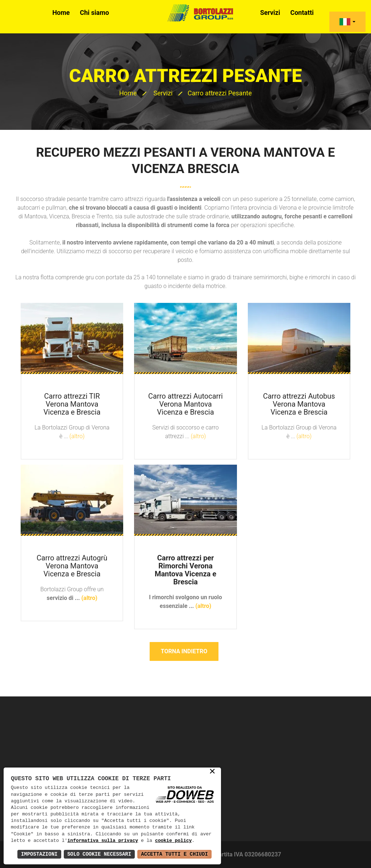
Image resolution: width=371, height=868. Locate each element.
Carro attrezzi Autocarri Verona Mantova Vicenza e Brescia (185, 404)
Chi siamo (95, 13)
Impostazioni (39, 854)
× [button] (212, 772)
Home (61, 13)
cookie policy (173, 841)
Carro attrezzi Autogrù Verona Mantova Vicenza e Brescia (72, 566)
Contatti (302, 13)
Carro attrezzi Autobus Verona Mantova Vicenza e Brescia (299, 404)
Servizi (270, 13)
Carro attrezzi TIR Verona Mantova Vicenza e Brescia (72, 404)
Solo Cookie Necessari (99, 854)
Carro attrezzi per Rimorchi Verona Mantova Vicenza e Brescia (185, 570)
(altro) (77, 436)
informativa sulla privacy (103, 841)
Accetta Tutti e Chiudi (174, 854)
